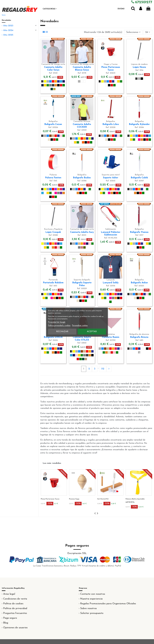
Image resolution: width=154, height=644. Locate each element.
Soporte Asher (111, 178)
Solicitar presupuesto (92, 613)
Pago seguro (10, 618)
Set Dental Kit (127, 499)
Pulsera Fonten (53, 178)
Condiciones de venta (15, 599)
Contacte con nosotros (93, 594)
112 (103, 369)
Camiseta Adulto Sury (82, 232)
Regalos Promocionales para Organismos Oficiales (108, 604)
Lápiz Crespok (53, 232)
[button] (50, 9)
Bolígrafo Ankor (139, 283)
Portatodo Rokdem (53, 283)
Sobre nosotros (88, 608)
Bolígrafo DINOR (53, 337)
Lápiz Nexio (139, 67)
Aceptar (92, 331)
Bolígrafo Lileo (111, 124)
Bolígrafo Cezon (53, 124)
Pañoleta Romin (111, 337)
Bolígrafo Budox (82, 178)
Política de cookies (13, 604)
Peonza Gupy (98, 499)
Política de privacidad (15, 608)
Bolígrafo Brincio (139, 337)
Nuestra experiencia (91, 599)
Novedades (6, 20)
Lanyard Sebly (111, 283)
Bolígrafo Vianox (139, 232)
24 (148, 32)
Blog (6, 623)
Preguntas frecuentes (15, 613)
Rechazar (62, 331)
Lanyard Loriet (42, 499)
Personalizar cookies (80, 325)
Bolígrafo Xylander (139, 124)
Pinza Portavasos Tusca (74, 499)
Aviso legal (9, 594)
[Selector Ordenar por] (133, 32)
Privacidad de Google (57, 322)
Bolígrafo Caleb (139, 178)
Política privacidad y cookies (59, 325)
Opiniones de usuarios (15, 628)
